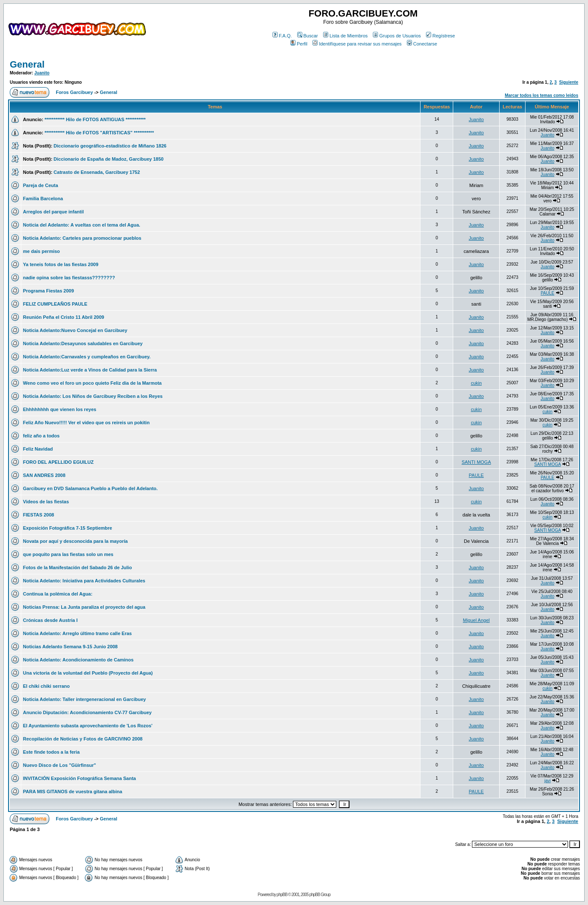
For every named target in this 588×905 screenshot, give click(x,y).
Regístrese (440, 36)
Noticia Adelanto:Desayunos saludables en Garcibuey (83, 343)
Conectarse (422, 44)
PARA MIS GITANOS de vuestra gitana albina (72, 792)
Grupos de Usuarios (397, 36)
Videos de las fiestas (46, 502)
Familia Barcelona (43, 199)
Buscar (308, 36)
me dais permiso (41, 251)
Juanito (42, 73)
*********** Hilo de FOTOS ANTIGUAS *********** (95, 119)
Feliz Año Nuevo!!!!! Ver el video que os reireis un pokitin (86, 423)
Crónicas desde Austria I (50, 620)
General (27, 64)
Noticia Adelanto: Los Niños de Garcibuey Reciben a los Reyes (93, 396)
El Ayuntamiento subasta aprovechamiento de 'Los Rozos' (88, 726)
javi (547, 781)
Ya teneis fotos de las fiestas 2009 (61, 264)
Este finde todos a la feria (51, 752)
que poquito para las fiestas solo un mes (68, 554)
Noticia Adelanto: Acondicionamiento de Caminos (78, 660)
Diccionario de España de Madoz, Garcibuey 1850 (109, 159)
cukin (476, 383)
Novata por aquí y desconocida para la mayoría (75, 541)
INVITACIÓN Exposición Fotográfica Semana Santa (80, 778)
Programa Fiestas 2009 (48, 291)
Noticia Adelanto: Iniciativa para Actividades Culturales (84, 581)
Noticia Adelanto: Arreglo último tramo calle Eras (77, 633)
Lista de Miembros (345, 36)
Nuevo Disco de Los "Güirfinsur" (60, 765)
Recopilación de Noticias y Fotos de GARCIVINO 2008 (83, 739)
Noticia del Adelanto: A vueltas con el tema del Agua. (82, 225)
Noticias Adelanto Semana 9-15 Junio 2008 (70, 647)
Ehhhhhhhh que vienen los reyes (60, 409)
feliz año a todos (41, 436)
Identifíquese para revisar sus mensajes (357, 44)
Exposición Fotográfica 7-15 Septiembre (68, 528)
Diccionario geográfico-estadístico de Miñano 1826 (110, 146)
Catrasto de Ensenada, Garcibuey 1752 (97, 172)
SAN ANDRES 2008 (44, 475)
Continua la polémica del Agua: (58, 594)
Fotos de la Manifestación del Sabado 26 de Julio (77, 567)
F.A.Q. (282, 36)
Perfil (299, 44)
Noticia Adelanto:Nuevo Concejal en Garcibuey (75, 330)
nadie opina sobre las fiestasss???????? (69, 278)
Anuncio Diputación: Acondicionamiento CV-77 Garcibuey (87, 712)
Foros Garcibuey (74, 92)
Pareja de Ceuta (41, 185)
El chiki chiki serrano (46, 686)
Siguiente (569, 82)
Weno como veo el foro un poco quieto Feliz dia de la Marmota (92, 383)
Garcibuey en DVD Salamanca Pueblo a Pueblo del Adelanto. (90, 488)
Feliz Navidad (38, 449)
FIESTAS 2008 (38, 515)
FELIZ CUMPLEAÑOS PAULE (55, 304)
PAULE (548, 293)
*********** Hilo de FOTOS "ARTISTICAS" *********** (99, 133)
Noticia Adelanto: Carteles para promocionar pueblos (82, 238)
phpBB (282, 895)
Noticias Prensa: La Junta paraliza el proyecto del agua (84, 607)
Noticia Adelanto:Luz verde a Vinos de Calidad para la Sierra (90, 370)
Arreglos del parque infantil (53, 212)
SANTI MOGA (476, 462)
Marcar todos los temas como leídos (541, 95)
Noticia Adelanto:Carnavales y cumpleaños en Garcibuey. (87, 357)
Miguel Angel (476, 620)
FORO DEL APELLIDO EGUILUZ (58, 462)
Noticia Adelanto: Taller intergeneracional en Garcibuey (84, 699)
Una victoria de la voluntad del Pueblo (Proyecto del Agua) (88, 673)
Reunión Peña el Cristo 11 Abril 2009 (64, 317)
